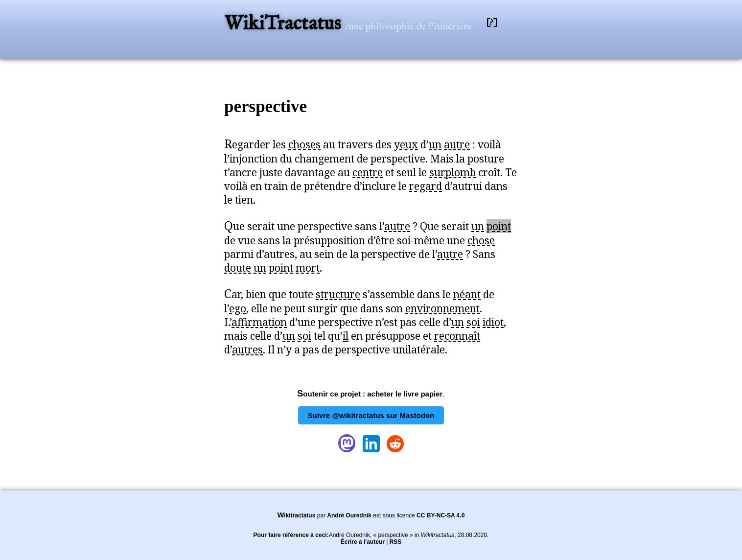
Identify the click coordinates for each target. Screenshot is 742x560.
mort (308, 268)
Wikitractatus (297, 515)
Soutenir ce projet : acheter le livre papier (370, 394)
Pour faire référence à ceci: (291, 535)
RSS (396, 542)
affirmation (259, 322)
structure (338, 294)
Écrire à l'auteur (363, 542)
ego (238, 308)
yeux (406, 144)
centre (368, 172)
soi (473, 322)
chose (481, 240)
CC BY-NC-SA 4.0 (441, 515)
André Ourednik (349, 515)
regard (426, 186)
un (435, 144)
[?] (492, 23)
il (346, 336)
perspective (266, 106)
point (499, 226)
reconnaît (457, 336)
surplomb (452, 172)
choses (304, 144)
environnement (442, 308)
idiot (493, 322)
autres (247, 350)
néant (467, 294)
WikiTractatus (285, 24)
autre (457, 144)
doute (238, 268)
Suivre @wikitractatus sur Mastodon (371, 415)
